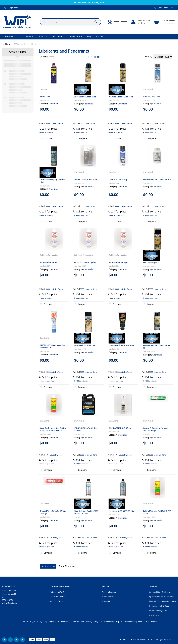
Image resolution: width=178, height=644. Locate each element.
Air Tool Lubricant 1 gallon (85, 262)
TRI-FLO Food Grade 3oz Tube (121, 345)
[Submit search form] (96, 22)
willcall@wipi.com (9, 603)
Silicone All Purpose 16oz (85, 345)
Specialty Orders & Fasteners (162, 597)
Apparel (99, 37)
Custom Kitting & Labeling (160, 592)
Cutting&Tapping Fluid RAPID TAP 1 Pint (157, 512)
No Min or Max (155, 615)
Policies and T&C (57, 592)
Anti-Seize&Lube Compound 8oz (157, 179)
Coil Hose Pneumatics (49, 255)
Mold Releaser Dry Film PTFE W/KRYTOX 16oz (86, 512)
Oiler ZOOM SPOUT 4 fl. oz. (120, 428)
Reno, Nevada (108, 597)
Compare (46, 139)
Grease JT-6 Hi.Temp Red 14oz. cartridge (53, 512)
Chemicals (36, 44)
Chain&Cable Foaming (118, 179)
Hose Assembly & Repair (160, 606)
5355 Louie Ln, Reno (54, 123)
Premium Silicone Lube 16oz (121, 97)
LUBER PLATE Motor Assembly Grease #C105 (52, 346)
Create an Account (57, 597)
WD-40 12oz (45, 97)
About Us (43, 37)
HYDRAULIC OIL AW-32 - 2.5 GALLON (85, 429)
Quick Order (163, 8)
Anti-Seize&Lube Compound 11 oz (156, 347)
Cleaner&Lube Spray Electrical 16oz (52, 181)
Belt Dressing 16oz (151, 262)
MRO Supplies (21, 44)
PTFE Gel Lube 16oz (151, 97)
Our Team (57, 37)
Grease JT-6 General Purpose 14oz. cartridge (156, 429)
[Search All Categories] (70, 22)
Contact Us (107, 601)
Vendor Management (158, 610)
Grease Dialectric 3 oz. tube (86, 179)
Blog (89, 37)
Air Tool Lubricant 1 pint (118, 262)
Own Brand (44, 89)
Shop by (9, 37)
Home (7, 44)
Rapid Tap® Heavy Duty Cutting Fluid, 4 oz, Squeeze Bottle (53, 429)
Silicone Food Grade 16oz (85, 97)
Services (30, 37)
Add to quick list (47, 132)
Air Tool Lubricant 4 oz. (49, 262)
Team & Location (109, 592)
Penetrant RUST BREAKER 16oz (122, 511)
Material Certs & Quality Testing (163, 601)
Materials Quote (74, 37)
